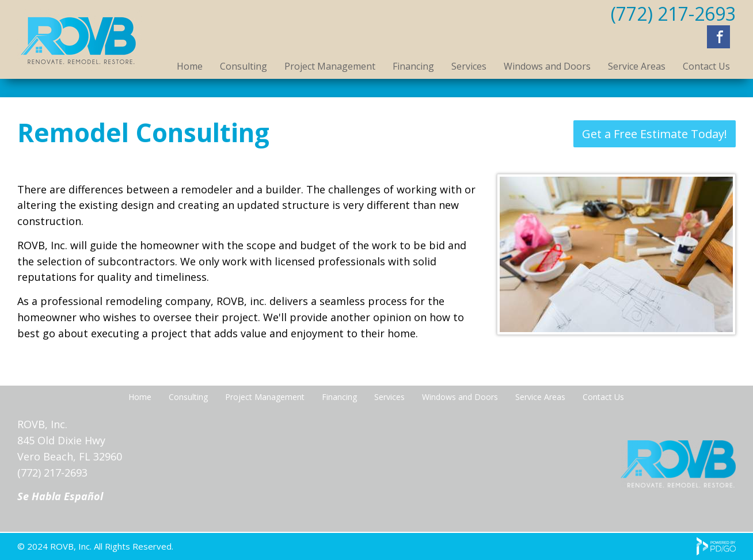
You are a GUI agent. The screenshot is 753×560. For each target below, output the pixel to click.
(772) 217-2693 (673, 14)
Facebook (718, 37)
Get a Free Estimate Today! (655, 134)
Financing (413, 66)
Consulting (244, 66)
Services (469, 66)
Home (190, 66)
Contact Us (706, 66)
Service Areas (637, 66)
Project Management (330, 66)
